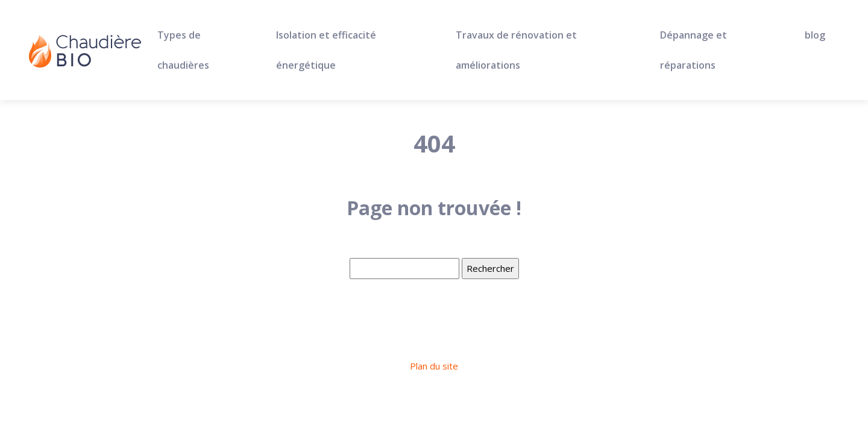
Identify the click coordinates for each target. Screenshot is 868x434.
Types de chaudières (183, 50)
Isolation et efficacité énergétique (326, 50)
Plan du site (434, 366)
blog (815, 35)
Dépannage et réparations (693, 50)
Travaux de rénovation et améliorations (516, 50)
